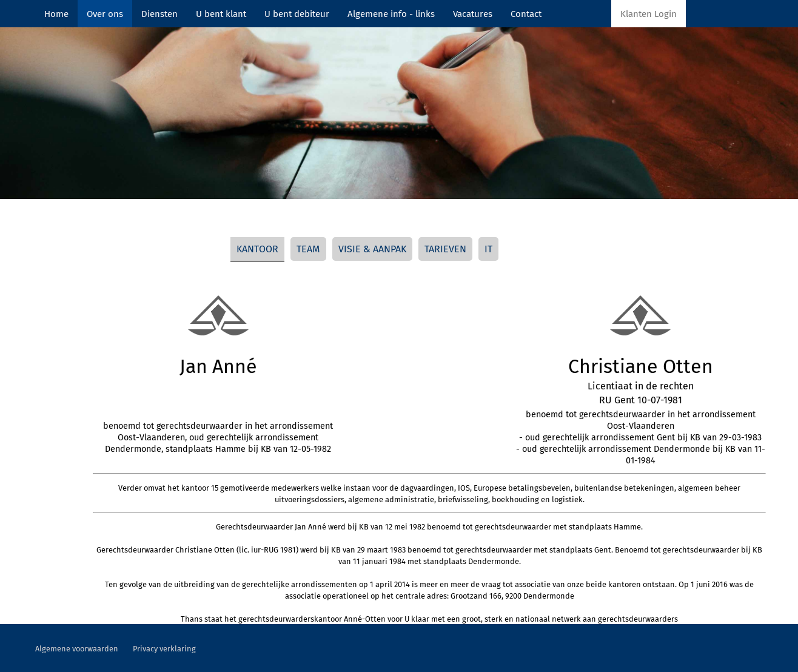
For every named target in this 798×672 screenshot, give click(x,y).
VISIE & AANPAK (372, 249)
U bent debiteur (297, 14)
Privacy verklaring (164, 649)
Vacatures (473, 14)
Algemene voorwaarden (77, 649)
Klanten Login (649, 14)
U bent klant (221, 14)
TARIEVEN (445, 249)
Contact (526, 14)
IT (488, 249)
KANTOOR (257, 249)
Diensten (159, 14)
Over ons (105, 14)
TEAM (308, 249)
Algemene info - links (391, 14)
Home (56, 14)
